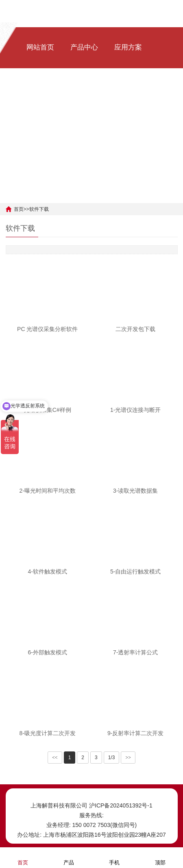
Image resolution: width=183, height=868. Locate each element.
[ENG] (50, 148)
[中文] (30, 148)
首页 (19, 209)
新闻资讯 (40, 98)
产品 (69, 857)
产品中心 (84, 47)
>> (128, 758)
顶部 (160, 857)
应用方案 (128, 47)
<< (55, 758)
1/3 (112, 758)
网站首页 (40, 47)
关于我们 (128, 98)
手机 (114, 857)
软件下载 (84, 98)
